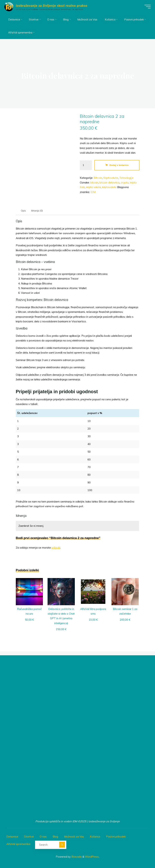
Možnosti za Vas (75, 836)
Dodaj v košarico (119, 165)
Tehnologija (126, 178)
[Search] (62, 844)
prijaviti (56, 548)
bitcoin (94, 182)
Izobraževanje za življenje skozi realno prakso (52, 6)
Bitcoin (98, 178)
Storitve (29, 836)
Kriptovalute (111, 178)
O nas (44, 836)
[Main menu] (147, 7)
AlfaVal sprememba (18, 843)
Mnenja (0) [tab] (37, 211)
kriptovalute (110, 187)
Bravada (76, 856)
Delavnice (12, 836)
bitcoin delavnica (110, 182)
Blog (56, 836)
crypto (125, 182)
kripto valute (94, 187)
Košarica (96, 836)
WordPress (92, 856)
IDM (93, 192)
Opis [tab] (24, 211)
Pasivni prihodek (117, 836)
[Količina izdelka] (86, 165)
